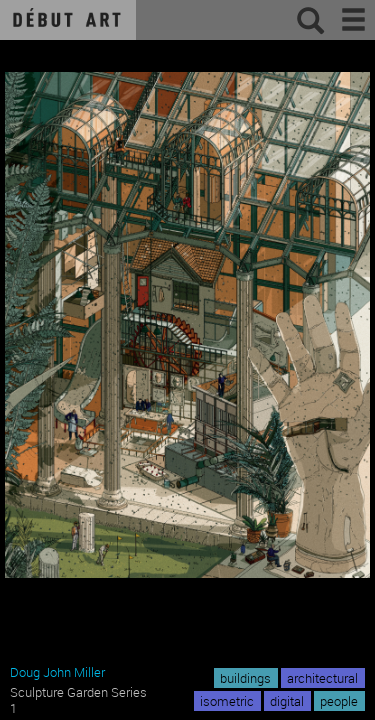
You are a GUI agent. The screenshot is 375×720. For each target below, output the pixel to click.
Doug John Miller (57, 672)
